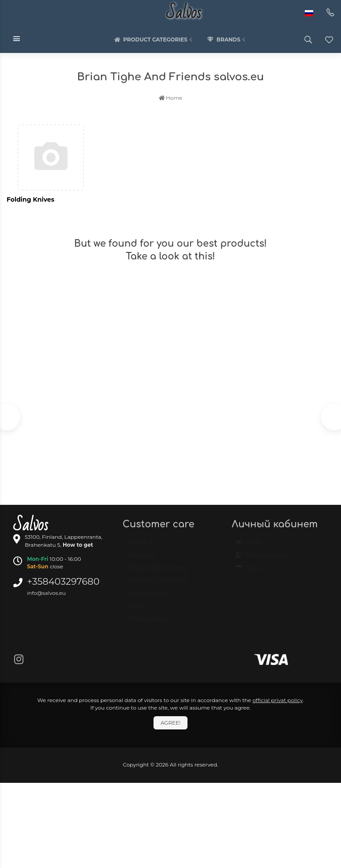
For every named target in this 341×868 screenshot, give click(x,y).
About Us (141, 546)
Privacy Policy (148, 597)
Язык (249, 572)
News (136, 610)
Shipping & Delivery (157, 572)
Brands (227, 40)
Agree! (170, 723)
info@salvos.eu (46, 593)
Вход (249, 546)
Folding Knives (30, 199)
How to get (78, 545)
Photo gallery (148, 623)
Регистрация (261, 559)
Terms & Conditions (157, 585)
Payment (141, 559)
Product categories (154, 40)
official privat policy (277, 700)
